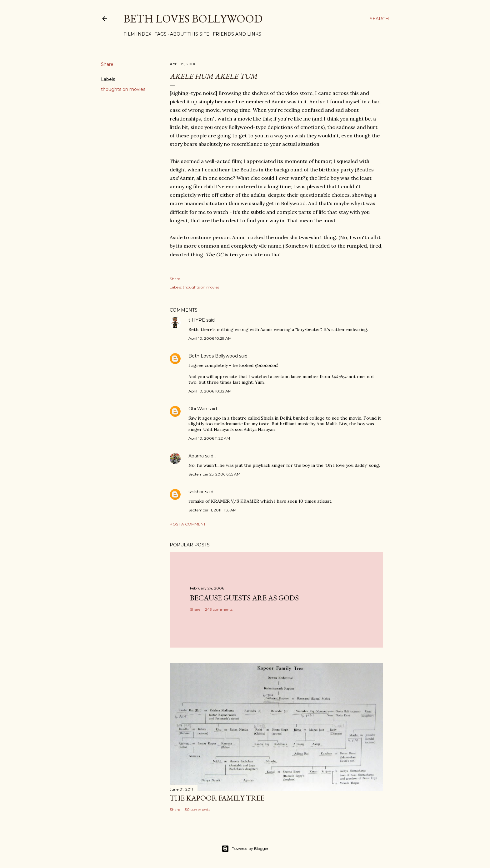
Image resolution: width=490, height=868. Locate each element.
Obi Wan (198, 409)
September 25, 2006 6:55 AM (214, 474)
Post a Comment (188, 524)
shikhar (196, 492)
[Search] (379, 19)
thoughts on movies (123, 89)
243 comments (219, 609)
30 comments (197, 809)
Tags (161, 34)
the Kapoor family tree (217, 798)
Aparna (196, 456)
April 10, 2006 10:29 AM (210, 338)
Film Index (137, 34)
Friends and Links (237, 34)
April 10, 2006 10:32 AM (210, 391)
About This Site (190, 34)
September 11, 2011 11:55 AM (212, 510)
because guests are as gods (244, 598)
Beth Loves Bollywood (193, 19)
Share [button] (107, 64)
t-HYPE (197, 320)
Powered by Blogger (245, 849)
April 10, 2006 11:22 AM (209, 438)
